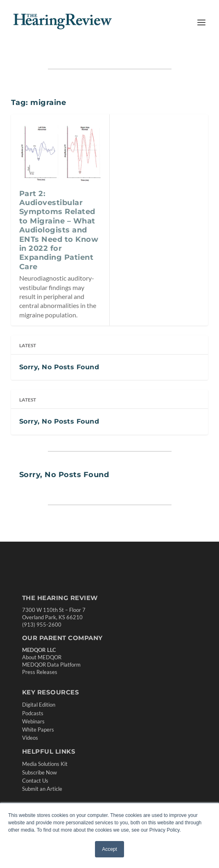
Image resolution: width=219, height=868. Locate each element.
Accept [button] (109, 849)
